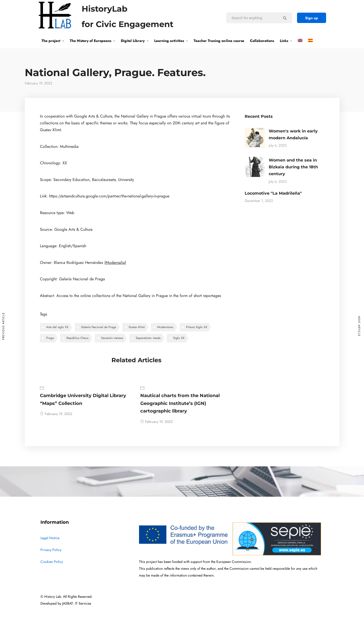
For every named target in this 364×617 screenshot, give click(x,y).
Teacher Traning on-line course (219, 41)
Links (284, 41)
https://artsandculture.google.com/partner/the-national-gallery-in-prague (109, 196)
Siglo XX (179, 338)
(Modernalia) (115, 263)
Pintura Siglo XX (197, 327)
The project (51, 41)
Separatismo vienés (148, 338)
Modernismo (165, 327)
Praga (50, 338)
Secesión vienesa (112, 338)
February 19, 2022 (56, 414)
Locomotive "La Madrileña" (273, 193)
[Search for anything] (285, 18)
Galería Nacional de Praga (99, 327)
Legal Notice (50, 538)
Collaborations (262, 41)
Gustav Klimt (137, 327)
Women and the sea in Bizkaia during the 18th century (293, 167)
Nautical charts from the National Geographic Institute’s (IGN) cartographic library (180, 403)
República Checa (77, 338)
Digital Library (133, 41)
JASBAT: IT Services (77, 603)
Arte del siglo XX (57, 327)
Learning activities (169, 41)
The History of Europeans (90, 41)
